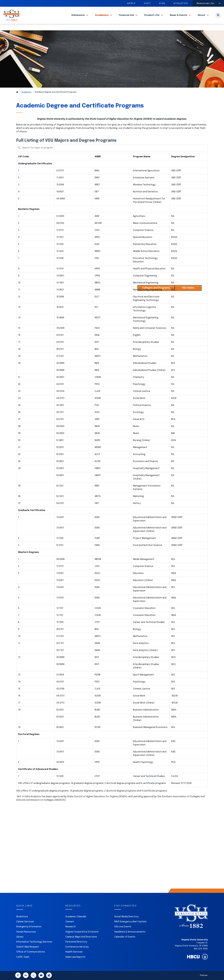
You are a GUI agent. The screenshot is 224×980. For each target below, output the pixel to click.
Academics (102, 19)
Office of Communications (31, 952)
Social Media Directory (126, 917)
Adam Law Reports (75, 957)
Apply (131, 3)
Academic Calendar (76, 917)
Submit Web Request (28, 947)
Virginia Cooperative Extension (82, 932)
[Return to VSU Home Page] (17, 92)
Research (71, 927)
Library (20, 937)
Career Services (25, 922)
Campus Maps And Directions (81, 937)
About (202, 19)
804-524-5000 (201, 949)
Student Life (152, 19)
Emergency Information (29, 927)
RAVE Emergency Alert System (130, 922)
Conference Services (77, 947)
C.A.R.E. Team (23, 957)
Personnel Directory (76, 942)
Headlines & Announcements (130, 932)
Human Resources (26, 932)
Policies (204, 975)
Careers (70, 922)
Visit (147, 3)
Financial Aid (127, 19)
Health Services (74, 952)
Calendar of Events (125, 937)
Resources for (206, 3)
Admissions (78, 19)
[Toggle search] (218, 19)
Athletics (181, 3)
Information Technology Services (34, 942)
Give (162, 3)
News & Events (179, 19)
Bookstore (22, 917)
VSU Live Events (123, 927)
